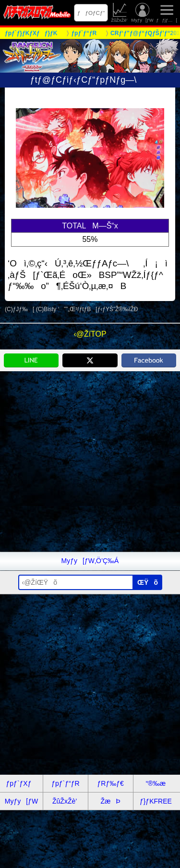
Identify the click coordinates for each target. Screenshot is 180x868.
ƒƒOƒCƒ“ (91, 13)
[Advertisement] (90, 461)
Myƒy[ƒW (143, 13)
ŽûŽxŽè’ (120, 13)
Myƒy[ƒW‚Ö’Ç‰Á (90, 561)
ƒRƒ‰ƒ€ (110, 783)
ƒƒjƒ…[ (167, 13)
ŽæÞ (110, 801)
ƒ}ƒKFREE (156, 801)
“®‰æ (156, 783)
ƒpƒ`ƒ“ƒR (65, 783)
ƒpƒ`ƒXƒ (22, 783)
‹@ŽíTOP (90, 334)
